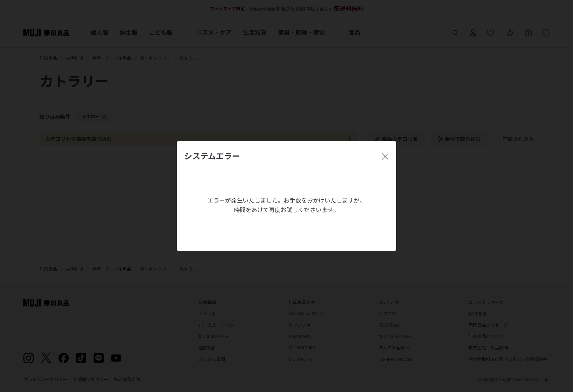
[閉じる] (385, 157)
